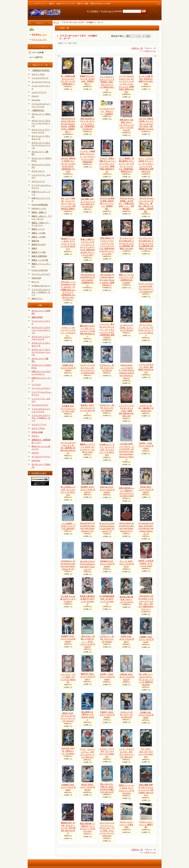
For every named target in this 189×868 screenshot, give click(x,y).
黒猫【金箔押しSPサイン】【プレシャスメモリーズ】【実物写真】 (87, 124)
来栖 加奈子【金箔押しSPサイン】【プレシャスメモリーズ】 (126, 125)
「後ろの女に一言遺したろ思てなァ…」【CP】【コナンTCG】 (87, 641)
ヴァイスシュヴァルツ (41, 274)
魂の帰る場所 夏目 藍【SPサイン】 (126, 599)
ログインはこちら (39, 39)
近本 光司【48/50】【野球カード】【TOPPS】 (68, 751)
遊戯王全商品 (37, 317)
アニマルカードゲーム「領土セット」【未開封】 (107, 111)
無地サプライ (37, 299)
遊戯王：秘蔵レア (39, 212)
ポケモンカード (38, 171)
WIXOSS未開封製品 (40, 205)
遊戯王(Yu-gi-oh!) (39, 244)
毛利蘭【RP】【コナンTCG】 (68, 368)
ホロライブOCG (38, 74)
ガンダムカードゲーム (41, 82)
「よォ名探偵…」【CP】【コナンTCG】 (68, 526)
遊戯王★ (35, 241)
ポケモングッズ (38, 181)
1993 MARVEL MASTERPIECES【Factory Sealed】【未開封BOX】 (87, 280)
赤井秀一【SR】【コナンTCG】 (146, 446)
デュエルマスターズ (40, 78)
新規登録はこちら (39, 35)
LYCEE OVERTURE (40, 270)
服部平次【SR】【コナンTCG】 (87, 677)
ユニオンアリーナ (39, 92)
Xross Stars (36, 100)
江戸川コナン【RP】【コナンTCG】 (107, 408)
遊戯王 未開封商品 (39, 256)
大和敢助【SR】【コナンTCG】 (68, 787)
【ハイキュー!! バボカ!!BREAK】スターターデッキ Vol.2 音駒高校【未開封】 (146, 243)
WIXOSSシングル (39, 208)
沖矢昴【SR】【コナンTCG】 (126, 639)
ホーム (56, 22)
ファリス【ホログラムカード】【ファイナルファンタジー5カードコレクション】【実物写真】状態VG (126, 84)
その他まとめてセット (41, 286)
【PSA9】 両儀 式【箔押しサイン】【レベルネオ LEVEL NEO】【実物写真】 (146, 124)
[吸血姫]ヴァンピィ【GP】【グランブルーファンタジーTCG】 (68, 244)
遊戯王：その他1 (39, 233)
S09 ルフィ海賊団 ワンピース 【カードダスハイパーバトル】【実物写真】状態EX (68, 204)
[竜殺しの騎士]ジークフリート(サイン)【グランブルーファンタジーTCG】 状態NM (87, 247)
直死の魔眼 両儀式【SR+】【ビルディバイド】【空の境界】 (146, 790)
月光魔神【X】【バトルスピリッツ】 (68, 409)
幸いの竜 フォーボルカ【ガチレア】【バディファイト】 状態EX (146, 679)
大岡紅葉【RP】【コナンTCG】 (126, 677)
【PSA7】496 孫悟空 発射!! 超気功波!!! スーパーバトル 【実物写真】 (107, 204)
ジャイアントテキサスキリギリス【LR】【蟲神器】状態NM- (126, 411)
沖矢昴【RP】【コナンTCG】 (146, 490)
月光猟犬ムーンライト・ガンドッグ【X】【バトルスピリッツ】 (107, 450)
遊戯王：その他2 (39, 237)
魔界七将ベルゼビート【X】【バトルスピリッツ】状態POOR (87, 331)
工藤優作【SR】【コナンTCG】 (146, 639)
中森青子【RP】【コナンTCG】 (107, 715)
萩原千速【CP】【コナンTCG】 (107, 490)
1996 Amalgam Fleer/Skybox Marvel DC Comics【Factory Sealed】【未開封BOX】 (107, 280)
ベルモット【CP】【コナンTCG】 (126, 715)
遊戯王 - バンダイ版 (40, 260)
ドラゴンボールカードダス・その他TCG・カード (41, 292)
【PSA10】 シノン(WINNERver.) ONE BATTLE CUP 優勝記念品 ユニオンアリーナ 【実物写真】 (68, 290)
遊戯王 (34, 248)
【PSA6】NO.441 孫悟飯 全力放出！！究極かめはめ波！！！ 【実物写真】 (127, 204)
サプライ (35, 436)
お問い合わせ (108, 11)
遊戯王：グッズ (38, 229)
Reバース (35, 282)
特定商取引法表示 (39, 473)
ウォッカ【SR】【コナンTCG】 (126, 564)
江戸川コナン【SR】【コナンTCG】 (107, 639)
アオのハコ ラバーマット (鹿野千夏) (146, 825)
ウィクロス (36, 384)
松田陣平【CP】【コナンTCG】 (87, 490)
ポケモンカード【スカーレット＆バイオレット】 (41, 123)
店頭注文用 (36, 278)
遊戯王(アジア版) (39, 252)
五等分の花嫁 (37, 432)
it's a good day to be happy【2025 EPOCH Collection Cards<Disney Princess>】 (146, 528)
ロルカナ (35, 96)
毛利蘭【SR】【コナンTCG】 (146, 715)
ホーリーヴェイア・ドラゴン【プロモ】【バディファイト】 (146, 330)
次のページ (151, 51)
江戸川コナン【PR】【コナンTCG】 (107, 368)
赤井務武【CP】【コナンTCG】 (107, 564)
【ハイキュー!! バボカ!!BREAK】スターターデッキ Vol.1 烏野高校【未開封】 (126, 243)
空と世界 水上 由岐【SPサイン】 (68, 599)
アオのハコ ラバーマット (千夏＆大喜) (126, 825)
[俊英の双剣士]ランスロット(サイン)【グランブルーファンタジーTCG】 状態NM (107, 246)
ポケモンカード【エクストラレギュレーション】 (41, 145)
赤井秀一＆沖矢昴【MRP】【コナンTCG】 (146, 563)
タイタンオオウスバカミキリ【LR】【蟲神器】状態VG (68, 448)
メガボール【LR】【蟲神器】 (146, 408)
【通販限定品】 (38, 110)
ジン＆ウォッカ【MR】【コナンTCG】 (126, 328)
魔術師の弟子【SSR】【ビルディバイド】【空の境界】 (68, 828)
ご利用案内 (94, 11)
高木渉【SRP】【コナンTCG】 (87, 787)
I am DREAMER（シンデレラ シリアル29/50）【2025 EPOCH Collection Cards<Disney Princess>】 (126, 452)
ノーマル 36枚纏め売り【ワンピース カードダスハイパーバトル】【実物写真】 (87, 156)
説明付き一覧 (137, 48)
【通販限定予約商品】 (41, 70)
